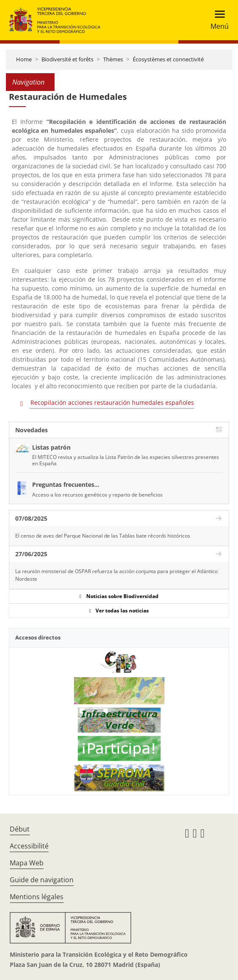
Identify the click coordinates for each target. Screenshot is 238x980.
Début (20, 829)
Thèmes (113, 59)
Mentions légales (37, 897)
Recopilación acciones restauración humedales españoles (112, 402)
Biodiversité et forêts (67, 59)
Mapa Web (27, 863)
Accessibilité (29, 846)
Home (24, 59)
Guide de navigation (42, 880)
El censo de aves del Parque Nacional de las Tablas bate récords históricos (103, 536)
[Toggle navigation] (217, 20)
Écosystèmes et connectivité (168, 59)
